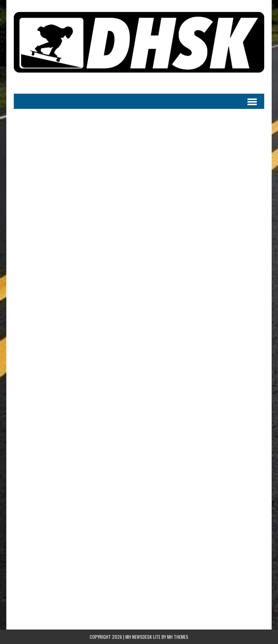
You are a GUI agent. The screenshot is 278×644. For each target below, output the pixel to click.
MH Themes (178, 637)
